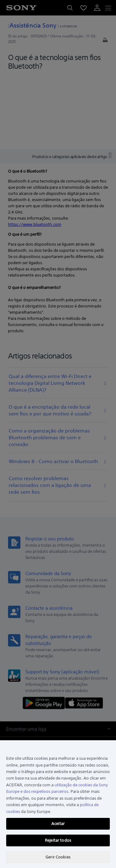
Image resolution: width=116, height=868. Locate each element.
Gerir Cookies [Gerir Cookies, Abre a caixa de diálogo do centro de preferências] (58, 857)
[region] (58, 804)
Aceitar (58, 824)
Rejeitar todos (58, 840)
